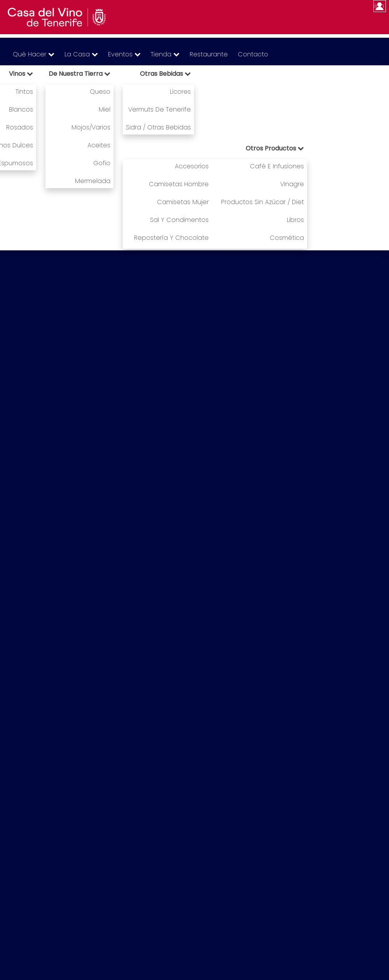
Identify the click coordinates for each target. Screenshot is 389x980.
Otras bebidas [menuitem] (165, 74)
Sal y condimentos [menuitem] (179, 220)
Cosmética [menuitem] (287, 238)
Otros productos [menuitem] (275, 148)
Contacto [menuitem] (253, 54)
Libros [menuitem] (295, 220)
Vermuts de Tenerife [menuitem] (160, 109)
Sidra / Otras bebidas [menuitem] (158, 127)
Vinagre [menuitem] (292, 184)
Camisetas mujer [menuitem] (183, 202)
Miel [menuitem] (105, 109)
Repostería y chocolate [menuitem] (171, 238)
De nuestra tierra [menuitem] (79, 74)
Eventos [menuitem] (124, 54)
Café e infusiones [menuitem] (277, 166)
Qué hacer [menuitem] (34, 54)
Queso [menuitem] (100, 92)
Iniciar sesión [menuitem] (379, 6)
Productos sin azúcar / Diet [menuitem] (263, 202)
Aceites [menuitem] (99, 145)
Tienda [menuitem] (165, 54)
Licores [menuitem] (180, 92)
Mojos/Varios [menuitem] (91, 127)
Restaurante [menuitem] (209, 54)
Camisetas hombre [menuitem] (179, 184)
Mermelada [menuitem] (93, 181)
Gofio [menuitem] (102, 163)
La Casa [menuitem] (81, 54)
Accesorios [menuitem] (192, 166)
